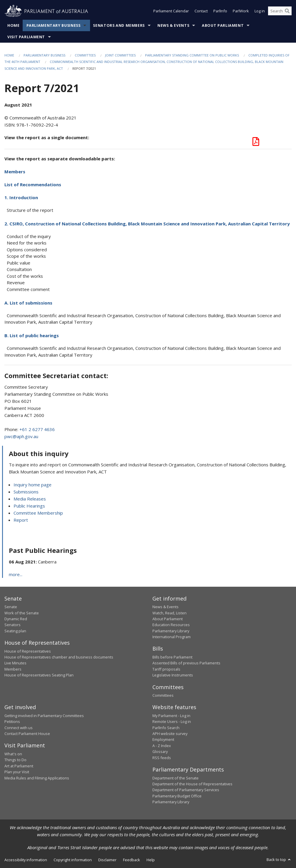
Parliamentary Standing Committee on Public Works (192, 55)
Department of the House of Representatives (192, 784)
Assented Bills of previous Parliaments (186, 663)
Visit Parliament (26, 37)
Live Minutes (15, 663)
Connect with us (19, 728)
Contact (201, 11)
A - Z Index (162, 746)
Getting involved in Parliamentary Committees (44, 716)
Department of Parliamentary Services (186, 790)
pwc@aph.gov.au (21, 436)
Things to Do (15, 760)
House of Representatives (28, 651)
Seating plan (15, 631)
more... (16, 574)
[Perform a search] (287, 11)
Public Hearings (29, 506)
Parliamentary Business (54, 25)
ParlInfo (220, 11)
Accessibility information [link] (26, 860)
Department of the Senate (176, 778)
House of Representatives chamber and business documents (59, 657)
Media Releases (30, 499)
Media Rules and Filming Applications (37, 778)
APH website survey (170, 734)
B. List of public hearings (32, 335)
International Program (172, 637)
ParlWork (241, 11)
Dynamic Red (16, 619)
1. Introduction (21, 197)
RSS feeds (162, 758)
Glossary (160, 751)
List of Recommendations (33, 184)
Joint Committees (120, 55)
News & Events (173, 25)
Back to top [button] (279, 859)
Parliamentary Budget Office (177, 796)
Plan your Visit (17, 772)
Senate (11, 607)
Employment (163, 739)
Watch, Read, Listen (169, 613)
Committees (85, 55)
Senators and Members (119, 25)
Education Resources (171, 625)
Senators (13, 625)
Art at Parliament (19, 766)
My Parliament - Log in (171, 716)
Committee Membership (38, 513)
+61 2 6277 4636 (37, 429)
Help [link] (151, 860)
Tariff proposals (166, 669)
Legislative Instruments (173, 675)
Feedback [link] (132, 860)
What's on (13, 754)
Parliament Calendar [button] (171, 11)
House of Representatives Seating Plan (39, 675)
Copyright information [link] (73, 860)
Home (14, 25)
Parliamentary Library (171, 631)
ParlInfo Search (166, 728)
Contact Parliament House (27, 734)
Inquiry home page (33, 485)
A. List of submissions (28, 303)
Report (21, 520)
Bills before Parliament (172, 657)
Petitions (12, 721)
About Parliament (223, 25)
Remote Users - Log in (172, 721)
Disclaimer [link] (107, 860)
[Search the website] (280, 11)
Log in (260, 11)
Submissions (26, 492)
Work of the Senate (22, 613)
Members (15, 172)
